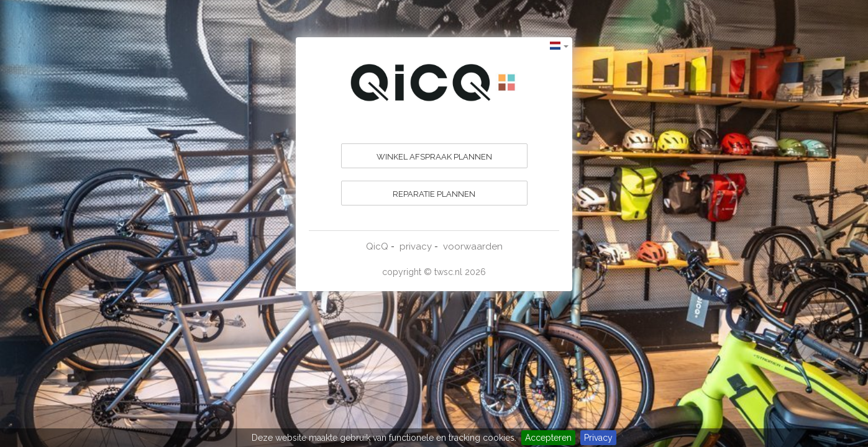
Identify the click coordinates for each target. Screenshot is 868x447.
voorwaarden (473, 246)
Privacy (598, 438)
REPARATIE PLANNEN (434, 194)
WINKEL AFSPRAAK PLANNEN (434, 157)
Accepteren (548, 438)
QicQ (377, 246)
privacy (416, 246)
